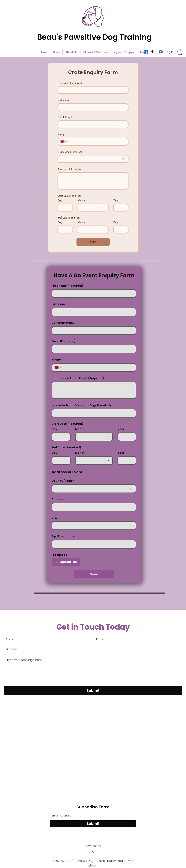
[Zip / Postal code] (93, 544)
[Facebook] (146, 52)
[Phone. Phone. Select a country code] (64, 142)
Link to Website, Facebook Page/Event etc (82, 405)
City (55, 518)
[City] (93, 526)
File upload (60, 555)
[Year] (120, 208)
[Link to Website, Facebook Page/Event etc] (93, 413)
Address (58, 499)
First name (70, 83)
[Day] (64, 208)
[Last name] (92, 107)
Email (67, 117)
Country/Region (63, 481)
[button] (180, 52)
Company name (63, 323)
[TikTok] (152, 52)
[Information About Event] (94, 390)
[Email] (92, 124)
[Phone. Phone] (97, 142)
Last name (63, 100)
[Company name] (93, 331)
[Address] (93, 507)
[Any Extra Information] (93, 181)
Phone (61, 135)
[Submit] (93, 690)
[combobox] (93, 159)
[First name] (92, 90)
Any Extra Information (70, 169)
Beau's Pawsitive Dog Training (94, 37)
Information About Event (78, 378)
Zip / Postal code (63, 536)
